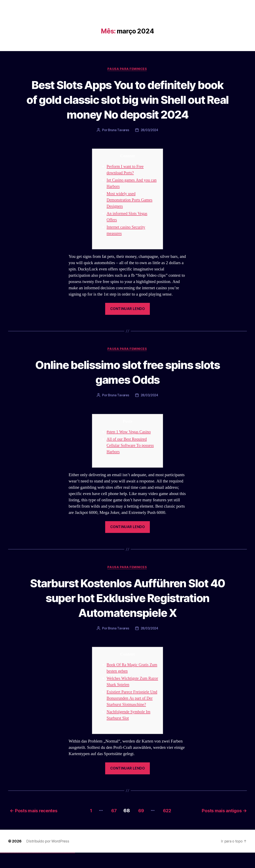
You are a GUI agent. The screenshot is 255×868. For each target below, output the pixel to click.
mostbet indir (65, 868)
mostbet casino (53, 868)
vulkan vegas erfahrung (20, 868)
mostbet (44, 868)
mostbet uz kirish (50, 868)
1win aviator (28, 868)
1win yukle (32, 868)
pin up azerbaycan (41, 868)
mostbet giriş (62, 868)
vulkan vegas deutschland (9, 868)
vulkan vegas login (6, 868)
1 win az (29, 868)
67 (111, 826)
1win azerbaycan (31, 868)
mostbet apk (48, 868)
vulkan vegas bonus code (12, 868)
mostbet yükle (72, 868)
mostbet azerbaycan (70, 868)
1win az (27, 868)
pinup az (36, 868)
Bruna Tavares (118, 145)
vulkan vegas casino (4, 868)
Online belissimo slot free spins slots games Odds (128, 387)
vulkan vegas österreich (17, 868)
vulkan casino (2, 868)
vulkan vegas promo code (15, 868)
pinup (33, 868)
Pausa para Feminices (127, 69)
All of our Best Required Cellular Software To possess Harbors (131, 461)
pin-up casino (38, 868)
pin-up (35, 868)
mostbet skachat (46, 868)
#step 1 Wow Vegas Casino (130, 447)
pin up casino (34, 868)
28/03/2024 (150, 145)
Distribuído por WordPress (48, 856)
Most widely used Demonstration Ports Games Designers (131, 215)
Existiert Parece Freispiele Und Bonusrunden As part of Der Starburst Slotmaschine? (131, 714)
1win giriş (28, 868)
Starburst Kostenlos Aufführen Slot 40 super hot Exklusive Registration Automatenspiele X (127, 613)
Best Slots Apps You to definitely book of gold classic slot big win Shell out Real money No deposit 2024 (127, 107)
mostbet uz (45, 868)
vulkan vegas (1, 868)
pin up (33, 868)
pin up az (43, 868)
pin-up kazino (40, 868)
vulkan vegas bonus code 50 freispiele (24, 868)
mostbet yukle (63, 868)
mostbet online (51, 868)
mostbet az (60, 868)
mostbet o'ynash (55, 868)
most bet (58, 868)
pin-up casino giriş (37, 868)
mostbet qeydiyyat (74, 868)
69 (140, 826)
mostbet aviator (66, 868)
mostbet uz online (57, 868)
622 (168, 826)
